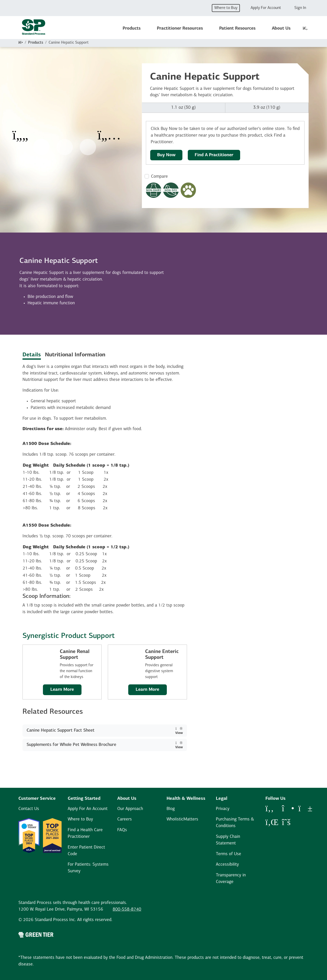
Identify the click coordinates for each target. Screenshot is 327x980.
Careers (125, 819)
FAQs (122, 830)
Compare (159, 177)
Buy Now (166, 155)
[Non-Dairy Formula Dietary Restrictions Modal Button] (154, 190)
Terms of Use (229, 854)
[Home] (21, 43)
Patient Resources (237, 28)
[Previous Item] (20, 132)
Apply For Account (266, 8)
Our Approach (130, 809)
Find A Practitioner (214, 155)
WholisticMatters (182, 819)
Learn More (62, 690)
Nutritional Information (75, 355)
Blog (171, 809)
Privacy (223, 809)
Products (132, 28)
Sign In (300, 8)
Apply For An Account (88, 809)
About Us (281, 28)
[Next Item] (109, 132)
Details (32, 355)
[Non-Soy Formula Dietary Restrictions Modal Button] (171, 190)
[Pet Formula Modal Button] (188, 190)
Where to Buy (226, 8)
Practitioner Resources (180, 28)
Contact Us (29, 809)
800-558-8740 (127, 909)
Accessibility (227, 864)
